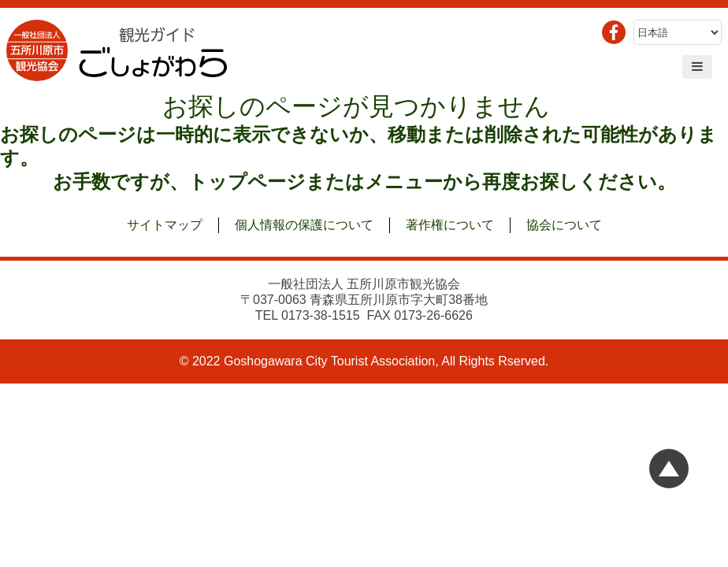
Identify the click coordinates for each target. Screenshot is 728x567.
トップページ (247, 182)
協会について (564, 225)
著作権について (450, 225)
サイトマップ (165, 225)
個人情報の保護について (304, 225)
